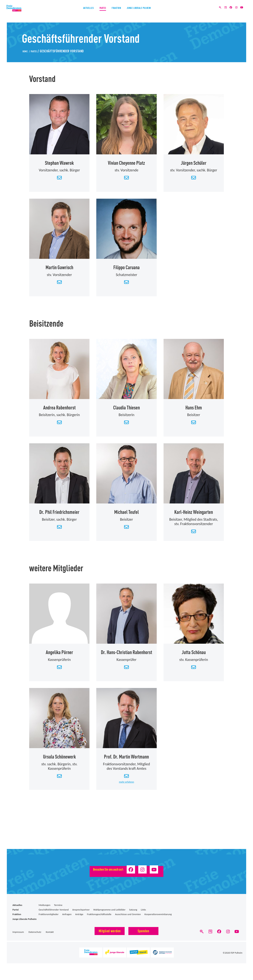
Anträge (79, 920)
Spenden (143, 936)
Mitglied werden (110, 936)
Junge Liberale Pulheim (149, 12)
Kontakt (50, 938)
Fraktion (116, 12)
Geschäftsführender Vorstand (54, 915)
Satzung (133, 915)
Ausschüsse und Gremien (128, 920)
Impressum (18, 938)
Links (143, 915)
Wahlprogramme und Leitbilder (109, 915)
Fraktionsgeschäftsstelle (99, 920)
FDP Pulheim (236, 961)
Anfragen (67, 920)
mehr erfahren (126, 787)
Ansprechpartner (81, 915)
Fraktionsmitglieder (49, 920)
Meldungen (44, 911)
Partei (96, 12)
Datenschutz (35, 938)
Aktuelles (75, 12)
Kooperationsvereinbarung (158, 920)
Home (26, 51)
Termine (58, 911)
